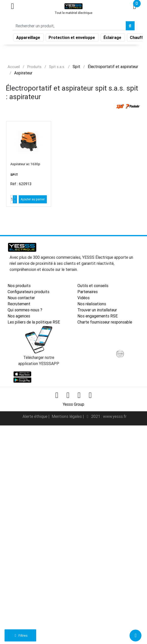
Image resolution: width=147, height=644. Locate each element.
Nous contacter (21, 298)
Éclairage (113, 37)
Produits (34, 67)
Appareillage (29, 37)
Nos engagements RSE (98, 316)
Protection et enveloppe (72, 37)
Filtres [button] (20, 636)
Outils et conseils (93, 286)
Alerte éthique (35, 416)
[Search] (69, 26)
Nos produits (19, 286)
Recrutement (19, 304)
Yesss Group (73, 404)
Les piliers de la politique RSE (34, 322)
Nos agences (19, 316)
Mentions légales (67, 416)
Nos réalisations (92, 304)
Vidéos (83, 298)
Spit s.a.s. (57, 67)
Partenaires (88, 292)
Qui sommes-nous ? (25, 310)
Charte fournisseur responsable (105, 322)
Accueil (14, 67)
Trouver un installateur (97, 310)
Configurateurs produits (28, 292)
